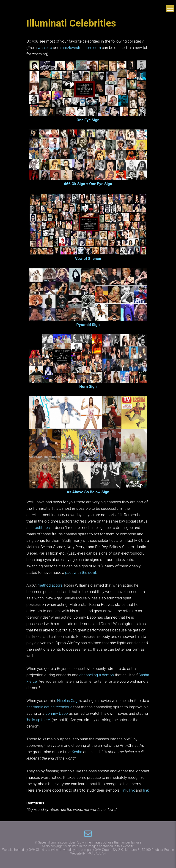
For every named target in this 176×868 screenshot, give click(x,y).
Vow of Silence (88, 259)
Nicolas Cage (68, 701)
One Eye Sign (88, 120)
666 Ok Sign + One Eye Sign (88, 184)
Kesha (77, 752)
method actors (50, 585)
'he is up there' (38, 720)
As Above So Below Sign (88, 492)
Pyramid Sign (88, 325)
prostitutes (41, 528)
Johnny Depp (57, 713)
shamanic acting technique (49, 707)
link (124, 790)
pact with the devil (80, 572)
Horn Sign (88, 386)
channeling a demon (97, 675)
